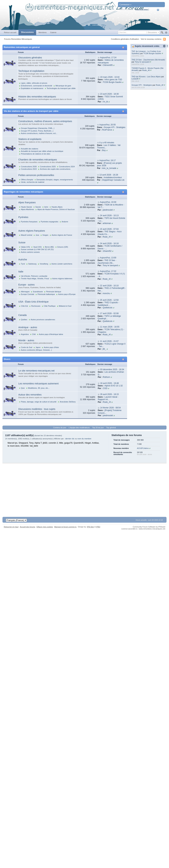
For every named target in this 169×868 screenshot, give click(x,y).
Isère (46, 207)
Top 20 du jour (98, 428)
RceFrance (107, 130)
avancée (166, 33)
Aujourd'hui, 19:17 (108, 160)
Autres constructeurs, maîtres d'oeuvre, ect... (39, 133)
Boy (104, 150)
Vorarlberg (44, 264)
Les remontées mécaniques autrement (38, 384)
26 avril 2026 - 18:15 (110, 394)
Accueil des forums (27, 527)
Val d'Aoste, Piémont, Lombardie (34, 276)
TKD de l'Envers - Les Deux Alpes (146, 76)
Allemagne (25, 292)
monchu (106, 293)
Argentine (25, 334)
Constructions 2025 (48, 167)
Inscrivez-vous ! (142, 9)
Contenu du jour (60, 428)
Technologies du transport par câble (61, 88)
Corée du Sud (27, 347)
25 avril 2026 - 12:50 (109, 300)
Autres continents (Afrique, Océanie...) (36, 350)
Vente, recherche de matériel (33, 182)
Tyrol (23, 264)
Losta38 (135, 79)
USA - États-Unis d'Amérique (33, 302)
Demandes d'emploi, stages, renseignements (55, 180)
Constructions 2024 (67, 167)
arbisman (107, 223)
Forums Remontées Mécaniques (18, 39)
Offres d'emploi (27, 180)
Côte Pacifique (50, 306)
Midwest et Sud (65, 306)
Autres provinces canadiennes (43, 320)
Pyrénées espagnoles (50, 222)
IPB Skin (90, 527)
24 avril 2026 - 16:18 (109, 243)
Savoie (38, 207)
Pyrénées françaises (29, 222)
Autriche (23, 260)
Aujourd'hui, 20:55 (108, 125)
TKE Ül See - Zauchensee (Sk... (107, 262)
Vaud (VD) (37, 247)
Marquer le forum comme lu (65, 527)
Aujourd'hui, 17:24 (108, 58)
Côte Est (24, 306)
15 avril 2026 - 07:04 (109, 229)
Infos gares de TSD (113, 80)
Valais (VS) (25, 247)
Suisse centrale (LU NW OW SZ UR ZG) (37, 249)
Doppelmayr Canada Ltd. (113, 180)
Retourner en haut (11, 527)
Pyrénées (23, 217)
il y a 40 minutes (107, 143)
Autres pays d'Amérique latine (51, 334)
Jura (37, 235)
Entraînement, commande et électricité (37, 86)
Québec (24, 320)
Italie (21, 272)
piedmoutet (108, 210)
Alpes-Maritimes (27, 209)
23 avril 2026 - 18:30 (110, 94)
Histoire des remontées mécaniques (37, 97)
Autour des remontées (30, 395)
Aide (160, 10)
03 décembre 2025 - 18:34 (112, 369)
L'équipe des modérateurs (79, 428)
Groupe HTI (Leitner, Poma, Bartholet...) (37, 131)
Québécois (108, 308)
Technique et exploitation (31, 71)
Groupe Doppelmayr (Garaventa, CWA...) (38, 128)
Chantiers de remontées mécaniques (38, 160)
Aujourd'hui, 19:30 (108, 202)
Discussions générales (30, 58)
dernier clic (70, 439)
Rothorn (106, 377)
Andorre (65, 222)
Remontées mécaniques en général (22, 47)
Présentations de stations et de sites (36, 154)
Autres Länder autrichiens (62, 264)
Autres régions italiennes (62, 279)
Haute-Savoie (26, 207)
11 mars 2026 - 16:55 (110, 327)
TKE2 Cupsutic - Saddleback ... (108, 304)
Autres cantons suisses (30, 252)
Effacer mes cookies (45, 527)
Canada (22, 315)
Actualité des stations (30, 149)
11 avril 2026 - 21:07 (109, 341)
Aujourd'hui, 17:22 (108, 271)
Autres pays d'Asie (51, 347)
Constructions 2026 (29, 167)
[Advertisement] (84, 487)
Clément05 (108, 65)
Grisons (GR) (63, 247)
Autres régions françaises (32, 231)
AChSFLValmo (143, 448)
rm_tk (105, 102)
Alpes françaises (27, 202)
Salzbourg (32, 264)
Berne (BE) (49, 247)
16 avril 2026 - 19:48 (110, 383)
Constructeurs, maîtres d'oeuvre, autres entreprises (45, 121)
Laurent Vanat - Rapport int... (108, 398)
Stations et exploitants (30, 139)
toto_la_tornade (109, 168)
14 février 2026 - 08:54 (110, 408)
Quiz (23, 388)
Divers (7, 359)
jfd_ (104, 349)
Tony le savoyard (142, 62)
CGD (105, 388)
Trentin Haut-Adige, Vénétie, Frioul (35, 279)
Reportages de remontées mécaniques (23, 192)
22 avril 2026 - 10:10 (109, 286)
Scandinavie (38, 292)
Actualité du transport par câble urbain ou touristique (42, 151)
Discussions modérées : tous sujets (37, 409)
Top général (111, 428)
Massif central (27, 235)
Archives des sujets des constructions (55, 169)
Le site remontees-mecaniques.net (36, 371)
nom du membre (84, 439)
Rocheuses (36, 306)
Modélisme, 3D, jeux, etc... (39, 388)
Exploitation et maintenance (32, 88)
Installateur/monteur (113, 177)
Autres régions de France (62, 235)
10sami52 (107, 251)
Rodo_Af (146, 70)
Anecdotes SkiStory (68, 402)
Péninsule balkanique (46, 294)
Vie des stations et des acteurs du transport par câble (31, 111)
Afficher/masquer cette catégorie (124, 47)
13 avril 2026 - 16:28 (109, 175)
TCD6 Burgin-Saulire (152, 53)
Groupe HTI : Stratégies (142, 85)
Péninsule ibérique (54, 292)
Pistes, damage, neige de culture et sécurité (39, 402)
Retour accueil (10, 32)
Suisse (22, 242)
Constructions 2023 (29, 169)
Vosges (45, 235)
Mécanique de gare (63, 86)
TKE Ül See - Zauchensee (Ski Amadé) (148, 60)
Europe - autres (26, 285)
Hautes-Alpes (57, 207)
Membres (42, 32)
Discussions (27, 32)
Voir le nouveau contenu (151, 39)
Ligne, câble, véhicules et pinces (34, 83)
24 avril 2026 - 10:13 (109, 216)
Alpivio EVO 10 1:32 (114, 386)
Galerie (53, 32)
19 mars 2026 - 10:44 (110, 77)
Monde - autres (26, 340)
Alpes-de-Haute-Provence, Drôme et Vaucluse (56, 209)
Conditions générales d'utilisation (125, 39)
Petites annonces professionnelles (36, 175)
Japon (38, 347)
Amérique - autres (28, 327)
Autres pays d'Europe (67, 294)
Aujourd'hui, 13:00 (108, 258)
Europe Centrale (28, 294)
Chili (34, 334)
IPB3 (98, 527)
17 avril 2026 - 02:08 (109, 313)
